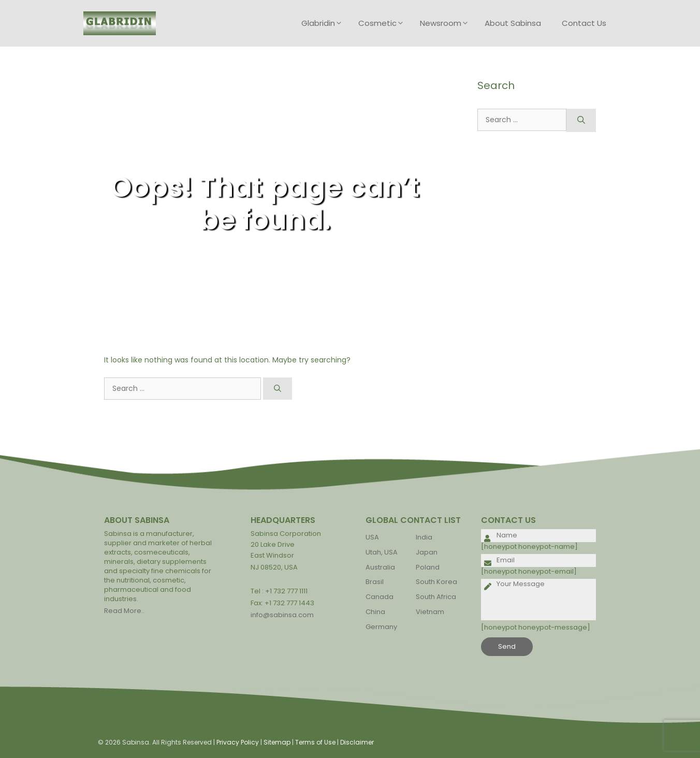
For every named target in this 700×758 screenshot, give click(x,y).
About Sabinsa (513, 23)
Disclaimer (357, 742)
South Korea (436, 582)
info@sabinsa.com (282, 615)
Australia (380, 567)
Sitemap (277, 742)
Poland (428, 567)
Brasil (375, 582)
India (424, 537)
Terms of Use (315, 742)
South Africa (436, 597)
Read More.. (124, 611)
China (375, 612)
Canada (380, 597)
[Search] (278, 389)
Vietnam (430, 612)
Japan (427, 552)
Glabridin (325, 23)
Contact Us (584, 23)
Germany (381, 627)
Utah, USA (382, 552)
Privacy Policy (238, 742)
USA (372, 537)
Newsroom (447, 23)
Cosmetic (384, 23)
